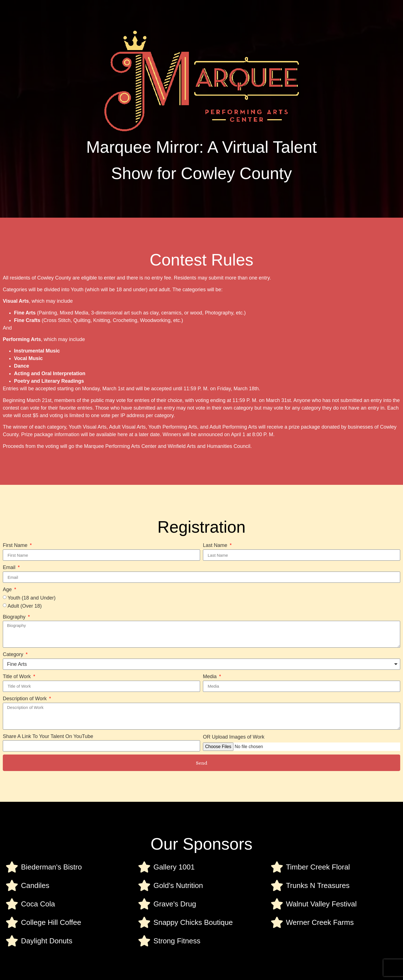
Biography (15, 617)
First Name (16, 545)
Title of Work (17, 676)
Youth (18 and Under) (31, 598)
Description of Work (25, 699)
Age (8, 589)
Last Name (216, 545)
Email (10, 567)
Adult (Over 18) (25, 606)
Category (14, 654)
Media (210, 676)
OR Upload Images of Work (234, 737)
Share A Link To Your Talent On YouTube (48, 736)
